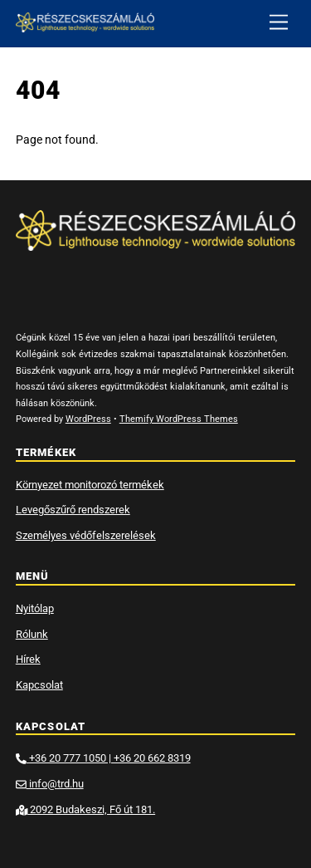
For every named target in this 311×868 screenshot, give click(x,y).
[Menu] (279, 23)
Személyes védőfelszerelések (86, 535)
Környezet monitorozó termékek (90, 485)
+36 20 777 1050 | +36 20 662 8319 (103, 758)
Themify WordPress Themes (179, 419)
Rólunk (32, 634)
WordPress (88, 419)
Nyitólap (35, 608)
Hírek (28, 659)
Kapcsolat (39, 685)
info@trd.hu (50, 784)
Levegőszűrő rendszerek (73, 510)
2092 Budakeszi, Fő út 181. (85, 809)
